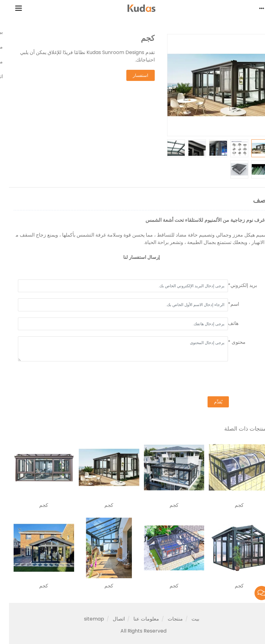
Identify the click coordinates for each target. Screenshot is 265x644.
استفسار (132, 75)
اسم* (225, 304)
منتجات (166, 619)
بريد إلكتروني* (233, 285)
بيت (186, 619)
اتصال (110, 619)
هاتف (224, 323)
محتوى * (228, 342)
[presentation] (209, 380)
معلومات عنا (137, 619)
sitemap (85, 619)
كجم (230, 505)
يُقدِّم (209, 402)
